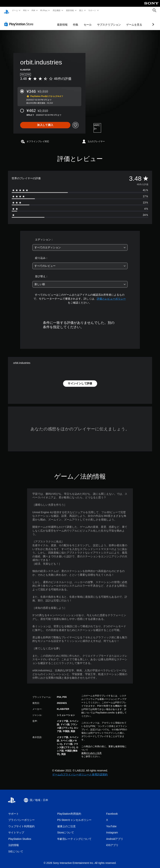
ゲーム (15, 10)
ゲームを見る (114, 21)
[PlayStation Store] (20, 20)
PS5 (25, 10)
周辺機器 (57, 10)
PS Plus (44, 10)
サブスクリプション (89, 21)
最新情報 (70, 10)
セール (68, 21)
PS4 (34, 10)
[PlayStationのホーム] (7, 11)
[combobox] (80, 244)
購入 (81, 10)
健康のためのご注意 (91, 749)
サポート (92, 10)
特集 (56, 21)
